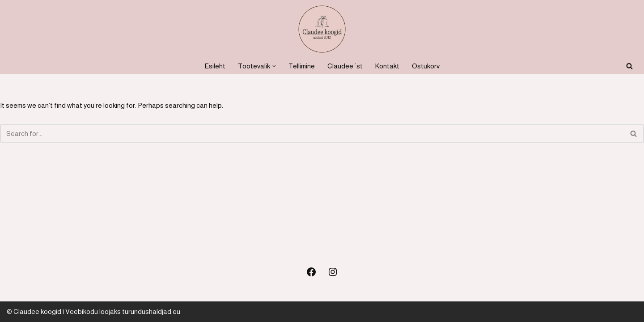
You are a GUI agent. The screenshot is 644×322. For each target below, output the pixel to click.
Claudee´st (345, 66)
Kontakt (387, 66)
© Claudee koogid (34, 311)
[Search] (629, 66)
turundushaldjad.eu (151, 311)
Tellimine (302, 66)
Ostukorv (426, 66)
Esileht (215, 66)
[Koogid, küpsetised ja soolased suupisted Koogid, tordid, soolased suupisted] (322, 29)
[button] (274, 66)
